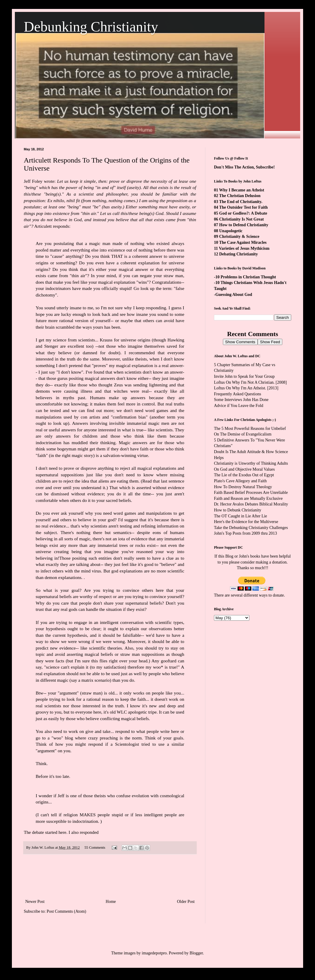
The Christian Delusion (240, 196)
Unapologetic (231, 231)
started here (56, 832)
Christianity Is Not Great (242, 219)
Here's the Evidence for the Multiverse (246, 522)
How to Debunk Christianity (238, 510)
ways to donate (271, 595)
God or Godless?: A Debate (243, 213)
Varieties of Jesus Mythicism (244, 248)
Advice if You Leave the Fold (239, 406)
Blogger (196, 953)
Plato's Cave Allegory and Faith (240, 481)
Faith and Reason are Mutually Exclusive (248, 498)
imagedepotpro (154, 953)
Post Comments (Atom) (66, 911)
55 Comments (95, 848)
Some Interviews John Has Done (241, 400)
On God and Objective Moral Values (244, 469)
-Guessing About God (233, 295)
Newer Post (35, 902)
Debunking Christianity (91, 27)
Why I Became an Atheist (242, 190)
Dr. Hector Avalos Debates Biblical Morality (251, 504)
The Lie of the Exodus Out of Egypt (244, 475)
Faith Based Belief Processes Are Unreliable (251, 493)
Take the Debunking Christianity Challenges (251, 528)
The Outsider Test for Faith (243, 207)
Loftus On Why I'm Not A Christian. (244, 382)
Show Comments (240, 342)
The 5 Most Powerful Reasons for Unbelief (250, 429)
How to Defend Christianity (244, 225)
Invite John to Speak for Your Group (244, 376)
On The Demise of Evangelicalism (243, 434)
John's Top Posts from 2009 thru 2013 (245, 533)
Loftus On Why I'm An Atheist (240, 388)
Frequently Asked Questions (238, 394)
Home (111, 902)
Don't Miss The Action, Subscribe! (244, 167)
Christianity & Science (239, 237)
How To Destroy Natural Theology (243, 487)
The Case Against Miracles (243, 242)
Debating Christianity (239, 254)
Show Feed (270, 342)
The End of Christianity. (241, 202)
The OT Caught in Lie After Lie (241, 516)
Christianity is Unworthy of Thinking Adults (251, 463)
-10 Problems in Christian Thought (245, 277)
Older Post (186, 902)
